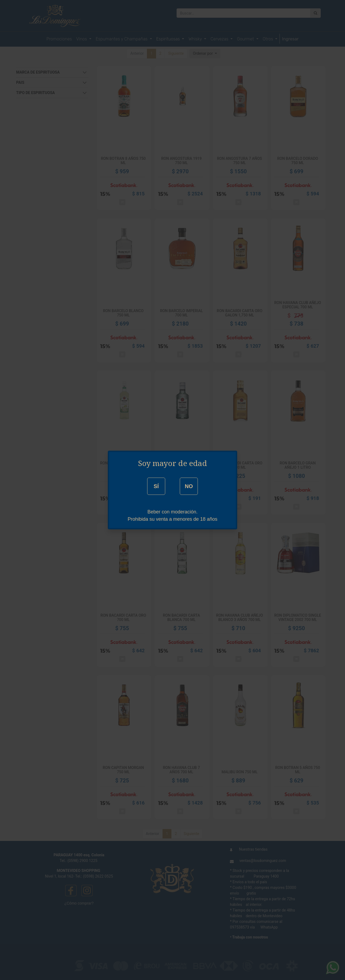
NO (189, 486)
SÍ (156, 486)
